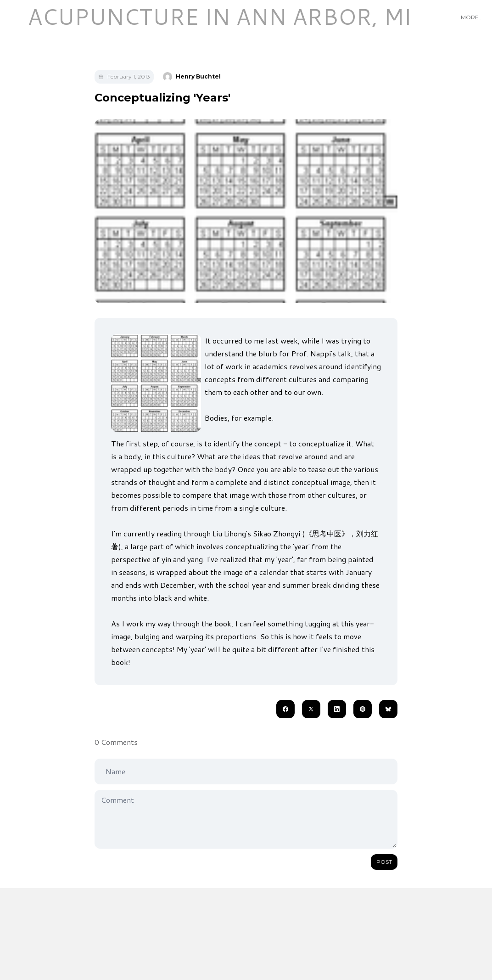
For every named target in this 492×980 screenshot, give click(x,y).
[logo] (219, 17)
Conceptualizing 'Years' (162, 98)
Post (384, 862)
